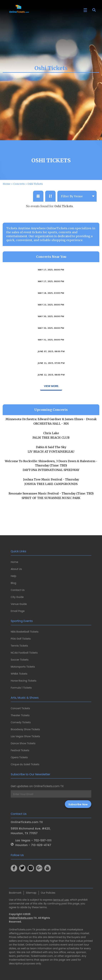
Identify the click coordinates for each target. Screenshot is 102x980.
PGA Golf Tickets (21, 639)
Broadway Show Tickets (25, 729)
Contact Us (18, 590)
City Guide (17, 597)
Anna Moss (51, 388)
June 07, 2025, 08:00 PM (51, 368)
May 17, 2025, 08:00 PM (51, 287)
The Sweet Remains (51, 341)
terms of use (61, 900)
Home (14, 562)
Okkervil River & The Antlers (51, 376)
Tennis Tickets (19, 646)
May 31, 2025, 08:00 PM (51, 357)
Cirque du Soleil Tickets (25, 764)
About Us (16, 569)
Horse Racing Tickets (24, 681)
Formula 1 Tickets (21, 688)
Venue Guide (19, 604)
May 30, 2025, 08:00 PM (51, 333)
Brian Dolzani (51, 318)
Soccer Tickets (20, 660)
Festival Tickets (20, 750)
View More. (51, 403)
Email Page (18, 611)
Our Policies (48, 893)
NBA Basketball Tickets (25, 632)
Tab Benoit (51, 353)
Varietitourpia (51, 329)
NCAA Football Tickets (24, 653)
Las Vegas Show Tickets (25, 736)
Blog (13, 583)
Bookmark (15, 893)
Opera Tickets (19, 757)
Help (13, 576)
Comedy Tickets (21, 722)
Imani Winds (51, 283)
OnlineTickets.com (21, 918)
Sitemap (31, 893)
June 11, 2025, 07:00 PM (51, 380)
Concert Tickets (20, 708)
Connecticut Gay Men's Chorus (51, 306)
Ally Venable (51, 294)
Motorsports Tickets (23, 667)
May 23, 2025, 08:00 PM (51, 322)
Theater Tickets (20, 715)
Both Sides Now (51, 364)
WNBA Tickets (19, 674)
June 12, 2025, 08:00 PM (51, 392)
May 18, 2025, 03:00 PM (51, 310)
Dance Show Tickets (23, 743)
